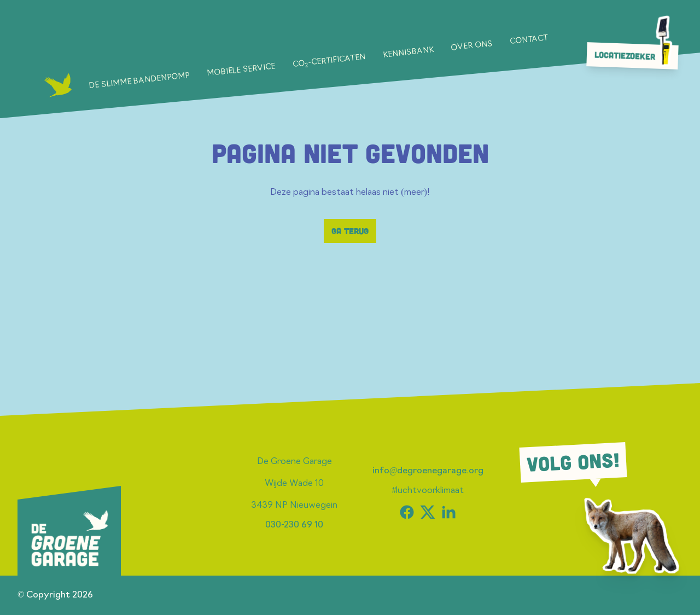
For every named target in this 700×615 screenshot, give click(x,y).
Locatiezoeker (635, 55)
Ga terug (350, 231)
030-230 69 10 (294, 525)
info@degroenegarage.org (428, 471)
